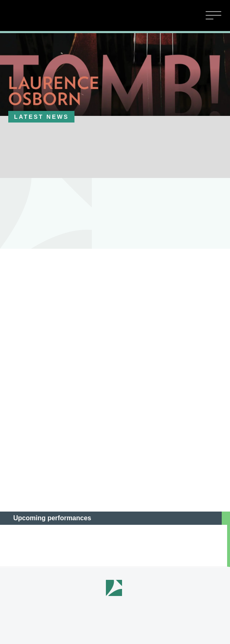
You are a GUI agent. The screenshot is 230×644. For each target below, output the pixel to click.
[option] (115, 74)
